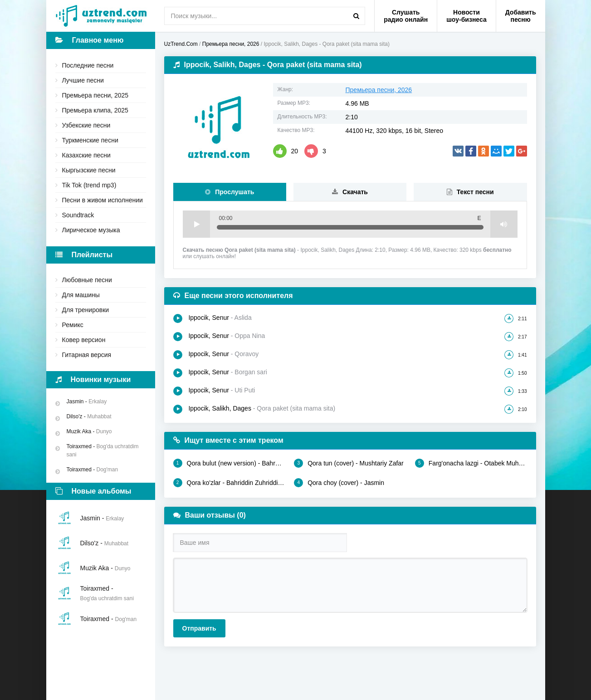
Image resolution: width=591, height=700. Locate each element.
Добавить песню (521, 16)
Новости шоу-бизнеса (466, 16)
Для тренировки (86, 310)
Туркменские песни (90, 140)
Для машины (81, 295)
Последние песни (88, 65)
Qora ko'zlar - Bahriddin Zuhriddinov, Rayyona (229, 483)
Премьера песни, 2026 (379, 90)
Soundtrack (78, 215)
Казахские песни (86, 155)
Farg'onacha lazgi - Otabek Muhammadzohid (471, 463)
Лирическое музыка (91, 230)
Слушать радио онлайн (406, 16)
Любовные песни (87, 280)
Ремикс (73, 325)
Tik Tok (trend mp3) (89, 185)
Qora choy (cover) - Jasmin (339, 483)
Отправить (199, 628)
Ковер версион (84, 340)
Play (196, 224)
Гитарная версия (87, 355)
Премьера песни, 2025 (95, 95)
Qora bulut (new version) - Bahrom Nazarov (229, 463)
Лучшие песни (83, 80)
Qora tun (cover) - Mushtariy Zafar (349, 463)
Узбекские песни (86, 125)
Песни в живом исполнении (103, 200)
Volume (504, 224)
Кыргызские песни (89, 170)
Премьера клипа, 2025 (95, 110)
